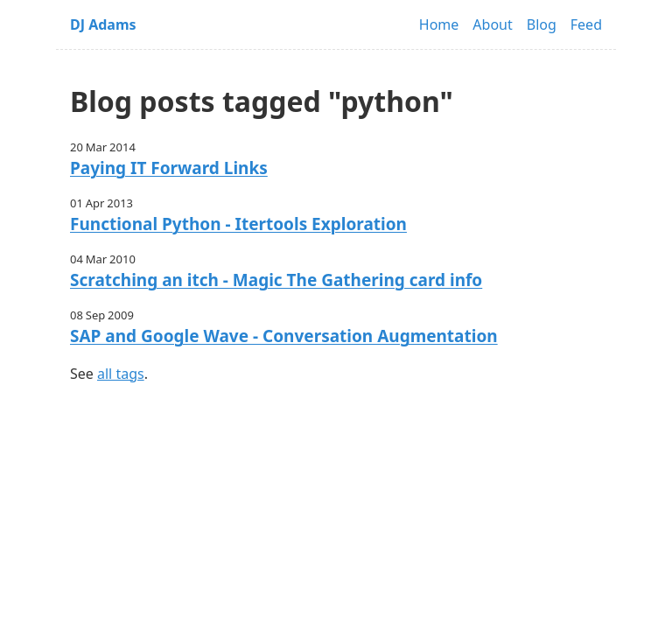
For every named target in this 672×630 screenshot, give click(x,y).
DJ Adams (103, 24)
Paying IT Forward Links (169, 168)
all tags (121, 374)
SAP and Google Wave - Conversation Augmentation (284, 336)
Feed (586, 24)
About (492, 24)
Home (439, 24)
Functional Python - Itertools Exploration (238, 224)
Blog (542, 24)
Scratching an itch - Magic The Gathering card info (276, 280)
